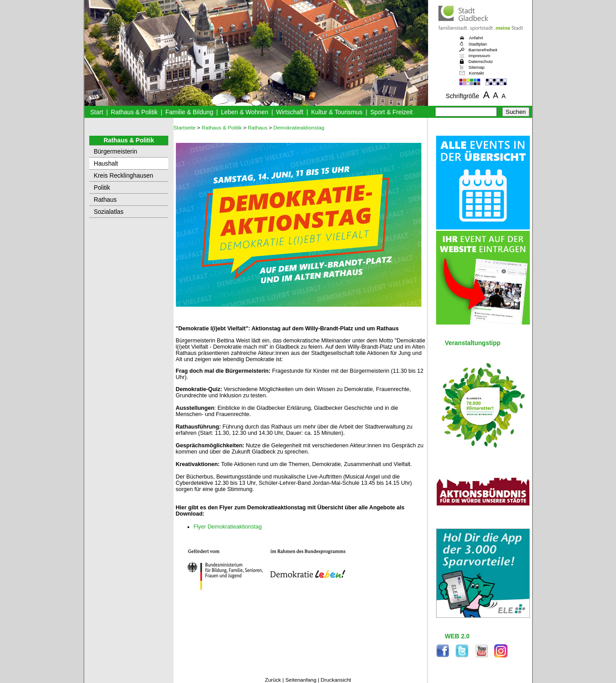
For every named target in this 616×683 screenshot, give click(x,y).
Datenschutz (481, 61)
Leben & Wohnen (245, 112)
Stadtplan (478, 44)
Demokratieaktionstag (299, 128)
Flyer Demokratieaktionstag (228, 527)
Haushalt (106, 164)
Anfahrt (476, 38)
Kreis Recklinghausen (123, 176)
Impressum (480, 56)
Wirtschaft (289, 112)
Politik (102, 188)
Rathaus (105, 200)
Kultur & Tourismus (337, 112)
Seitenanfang (301, 680)
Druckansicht (336, 680)
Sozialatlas (109, 212)
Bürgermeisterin (115, 152)
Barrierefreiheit (483, 50)
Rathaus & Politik (134, 112)
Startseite (185, 128)
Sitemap (477, 67)
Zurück (273, 680)
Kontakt (477, 73)
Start (97, 112)
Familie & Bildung (189, 112)
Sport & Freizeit (392, 112)
